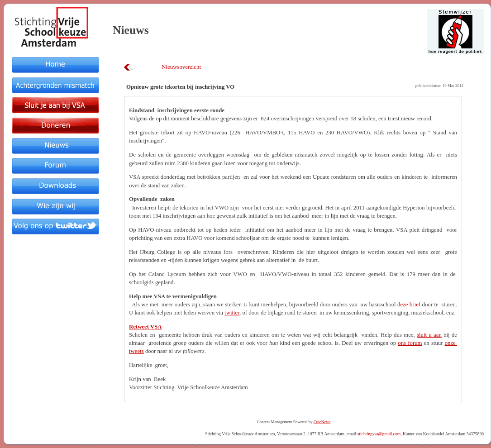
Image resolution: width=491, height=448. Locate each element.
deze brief (409, 305)
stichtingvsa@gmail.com (379, 434)
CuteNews (322, 422)
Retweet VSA (145, 327)
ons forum (410, 343)
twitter (232, 313)
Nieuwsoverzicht (181, 67)
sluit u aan (429, 335)
